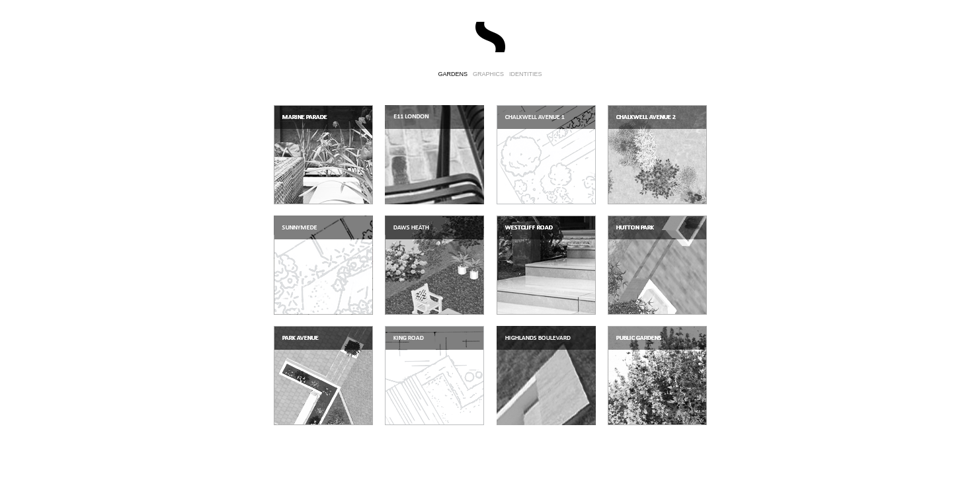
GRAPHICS (488, 74)
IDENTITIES (526, 74)
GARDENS (453, 74)
